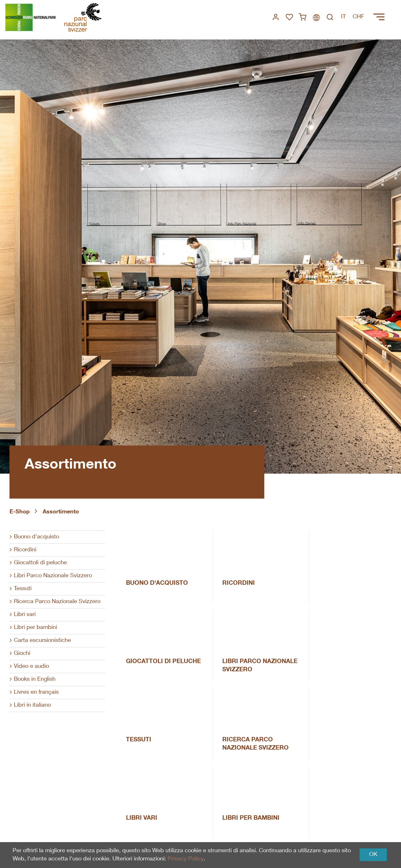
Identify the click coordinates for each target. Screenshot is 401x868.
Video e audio (31, 667)
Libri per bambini (36, 628)
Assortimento (61, 512)
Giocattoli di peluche (40, 563)
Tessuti (23, 589)
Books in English (35, 679)
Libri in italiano (32, 705)
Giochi (22, 654)
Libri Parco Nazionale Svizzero (53, 576)
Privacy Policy (186, 859)
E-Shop (20, 512)
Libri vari (25, 615)
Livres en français (36, 692)
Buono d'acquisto (36, 537)
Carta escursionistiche (42, 641)
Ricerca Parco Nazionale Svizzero (57, 602)
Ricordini (25, 550)
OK (373, 855)
